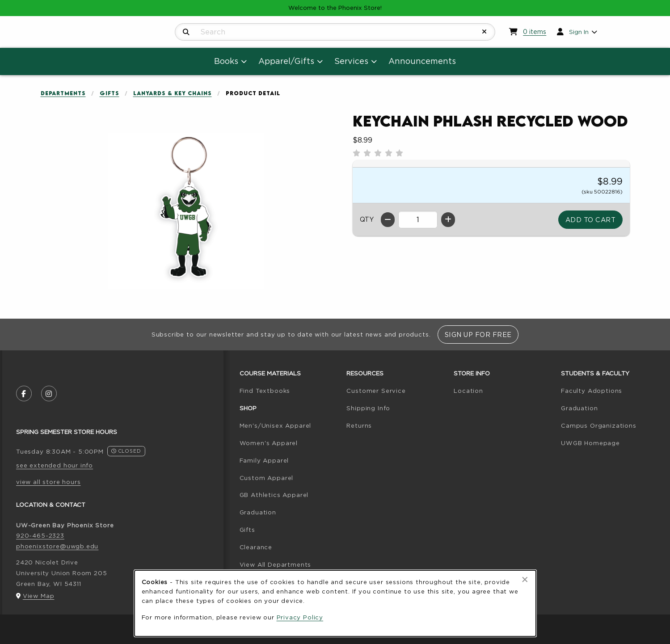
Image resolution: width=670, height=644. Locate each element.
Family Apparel (264, 460)
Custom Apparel (267, 478)
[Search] (186, 32)
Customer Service (376, 391)
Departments (63, 93)
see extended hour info (55, 465)
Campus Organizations (599, 425)
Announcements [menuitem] (422, 61)
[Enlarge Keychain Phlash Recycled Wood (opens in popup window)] (186, 211)
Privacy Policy (300, 617)
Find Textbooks (265, 391)
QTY (367, 219)
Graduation (258, 512)
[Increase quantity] (448, 220)
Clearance (256, 547)
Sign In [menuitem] (579, 32)
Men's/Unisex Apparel (276, 425)
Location (468, 391)
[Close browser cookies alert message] (525, 580)
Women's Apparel (269, 443)
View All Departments (276, 564)
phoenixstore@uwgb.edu (57, 546)
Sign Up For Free (478, 335)
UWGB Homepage (590, 443)
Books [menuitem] (226, 61)
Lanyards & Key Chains (173, 93)
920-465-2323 (40, 535)
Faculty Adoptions (592, 391)
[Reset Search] (485, 32)
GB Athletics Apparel (274, 495)
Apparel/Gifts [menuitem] (286, 61)
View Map (39, 596)
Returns (359, 425)
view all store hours (48, 482)
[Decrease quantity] (388, 220)
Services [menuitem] (351, 61)
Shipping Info (368, 408)
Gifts (110, 93)
